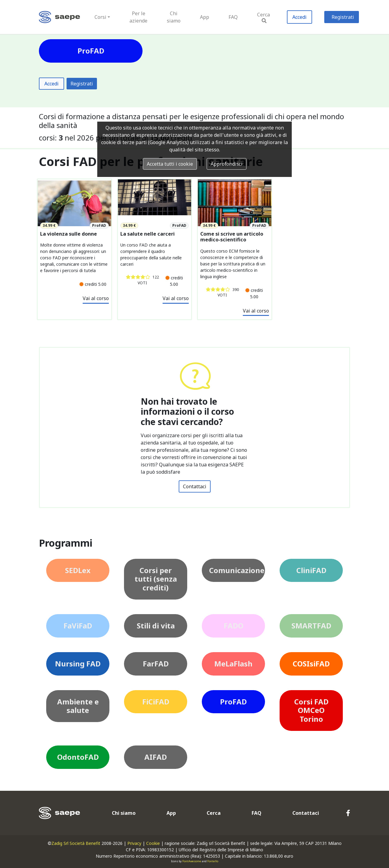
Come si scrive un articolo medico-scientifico (232, 237)
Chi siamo (174, 17)
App (205, 17)
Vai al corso (96, 298)
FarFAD (156, 664)
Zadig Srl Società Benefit (76, 843)
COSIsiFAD (311, 664)
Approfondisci (227, 164)
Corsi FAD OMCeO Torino (311, 710)
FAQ (233, 17)
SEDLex (78, 570)
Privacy (134, 843)
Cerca (263, 17)
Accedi (299, 17)
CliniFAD (311, 570)
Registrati (343, 17)
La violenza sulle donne (69, 234)
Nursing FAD (78, 664)
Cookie (153, 843)
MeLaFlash (233, 664)
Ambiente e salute (78, 706)
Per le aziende (138, 17)
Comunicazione (237, 570)
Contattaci (195, 486)
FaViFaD (78, 626)
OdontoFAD (78, 757)
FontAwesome (192, 861)
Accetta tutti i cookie (170, 164)
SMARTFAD (311, 626)
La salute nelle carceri (148, 234)
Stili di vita (156, 626)
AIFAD (156, 757)
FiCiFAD (156, 702)
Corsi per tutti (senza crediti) (156, 579)
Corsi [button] (100, 17)
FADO (234, 626)
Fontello (213, 861)
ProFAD (233, 702)
